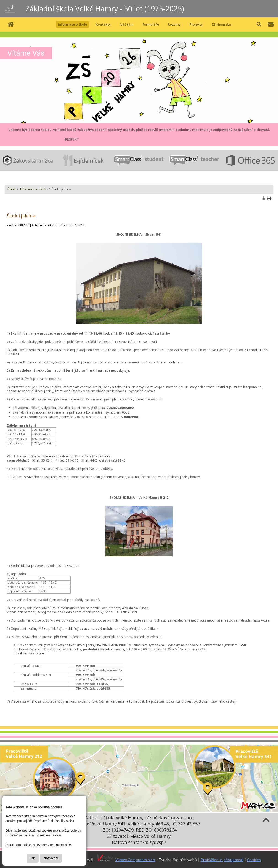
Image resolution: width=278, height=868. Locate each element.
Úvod (11, 189)
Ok (33, 858)
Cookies (254, 860)
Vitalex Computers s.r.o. (136, 860)
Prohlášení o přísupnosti (222, 860)
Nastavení (51, 858)
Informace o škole (33, 189)
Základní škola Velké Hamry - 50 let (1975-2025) (105, 9)
